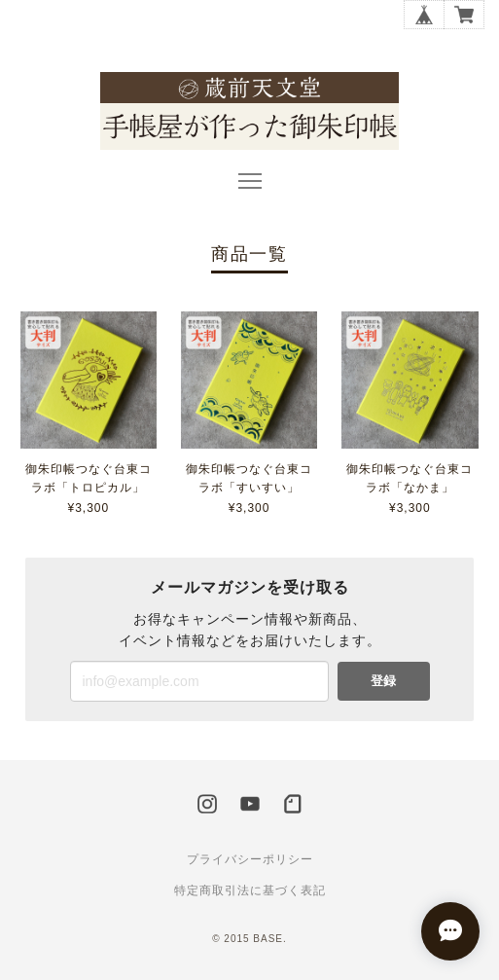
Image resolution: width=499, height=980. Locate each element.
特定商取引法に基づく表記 (250, 890)
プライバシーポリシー (250, 859)
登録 (383, 681)
